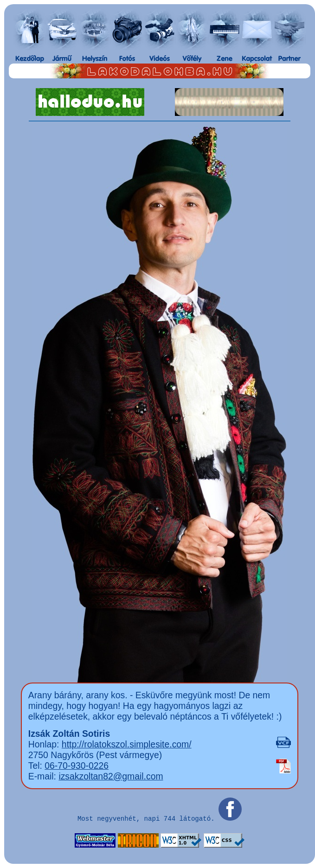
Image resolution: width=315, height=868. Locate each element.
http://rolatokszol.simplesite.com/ (127, 744)
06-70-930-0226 (77, 766)
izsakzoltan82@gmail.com (111, 776)
